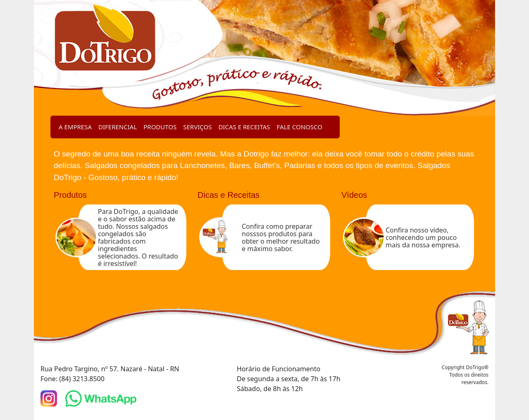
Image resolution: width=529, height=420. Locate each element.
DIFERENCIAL (118, 127)
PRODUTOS (160, 127)
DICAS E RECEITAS (244, 127)
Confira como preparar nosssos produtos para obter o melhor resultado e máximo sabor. (281, 237)
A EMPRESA (75, 127)
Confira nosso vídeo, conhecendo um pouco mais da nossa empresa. (423, 237)
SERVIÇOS (197, 127)
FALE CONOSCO (300, 127)
